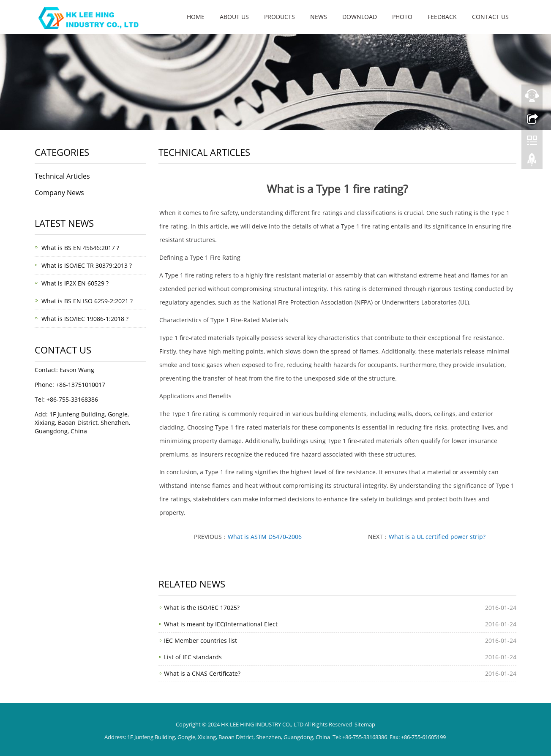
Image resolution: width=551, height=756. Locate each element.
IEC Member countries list (200, 640)
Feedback (442, 17)
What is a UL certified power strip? (437, 537)
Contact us (490, 17)
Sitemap (365, 724)
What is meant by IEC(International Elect (221, 624)
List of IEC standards (193, 657)
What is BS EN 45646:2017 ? (80, 248)
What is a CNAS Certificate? (202, 673)
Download (360, 17)
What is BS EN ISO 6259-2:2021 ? (87, 301)
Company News (59, 193)
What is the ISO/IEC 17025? (202, 608)
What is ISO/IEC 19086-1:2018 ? (85, 319)
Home (196, 17)
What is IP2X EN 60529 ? (75, 283)
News (319, 17)
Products (280, 17)
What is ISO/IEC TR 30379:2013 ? (87, 265)
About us (234, 17)
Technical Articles (62, 176)
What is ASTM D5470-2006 (265, 537)
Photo (402, 17)
